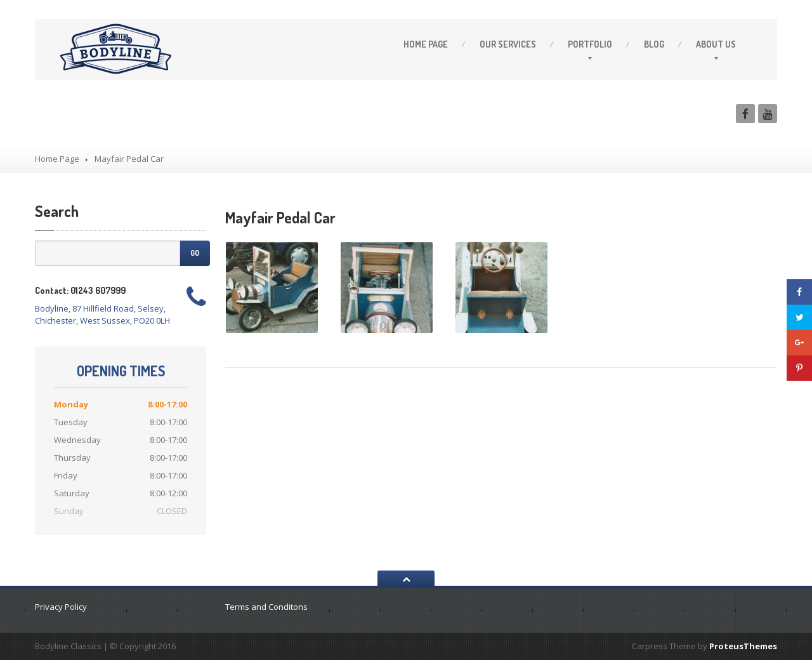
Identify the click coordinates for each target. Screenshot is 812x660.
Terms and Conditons (266, 607)
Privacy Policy (61, 607)
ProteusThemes (743, 646)
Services (508, 44)
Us (716, 44)
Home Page (57, 159)
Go (195, 253)
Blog (654, 44)
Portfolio (590, 44)
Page (426, 44)
